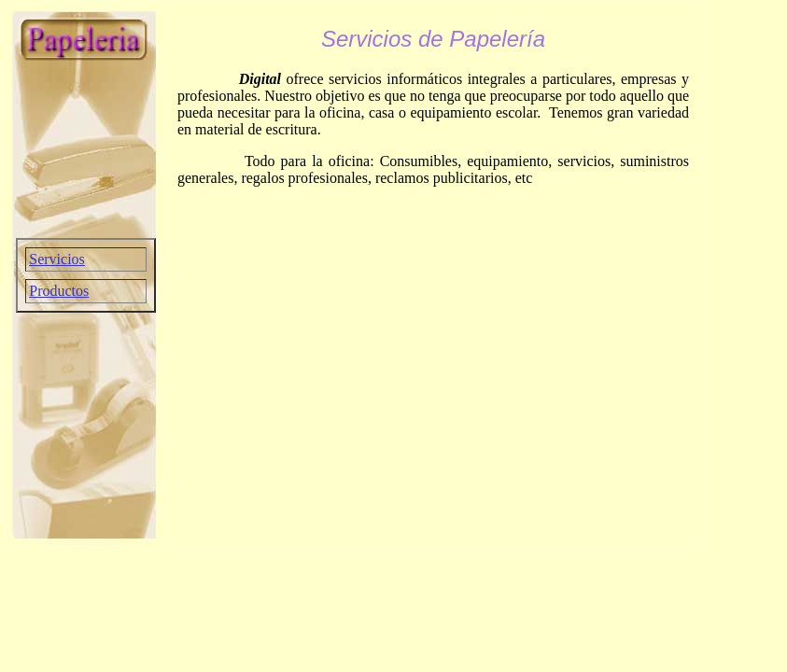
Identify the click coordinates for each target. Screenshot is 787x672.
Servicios (57, 259)
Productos (59, 291)
